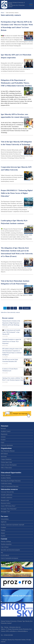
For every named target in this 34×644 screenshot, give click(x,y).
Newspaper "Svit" (5, 512)
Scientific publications (7, 495)
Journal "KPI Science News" (8, 506)
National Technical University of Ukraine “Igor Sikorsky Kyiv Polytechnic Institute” (16, 5)
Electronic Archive (6, 503)
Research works (5, 500)
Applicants (4, 522)
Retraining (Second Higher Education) (11, 481)
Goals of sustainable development (9, 558)
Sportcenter (4, 457)
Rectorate (3, 429)
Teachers (3, 536)
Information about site (15, 627)
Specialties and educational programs (10, 550)
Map (2, 627)
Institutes (3, 437)
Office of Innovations (6, 468)
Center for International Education (10, 486)
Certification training (6, 484)
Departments (4, 434)
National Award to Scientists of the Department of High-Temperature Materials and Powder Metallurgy (11, 323)
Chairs (3, 443)
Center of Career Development (9, 465)
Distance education (6, 475)
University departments (7, 445)
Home (2, 13)
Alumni (3, 533)
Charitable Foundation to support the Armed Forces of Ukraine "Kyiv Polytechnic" (12, 341)
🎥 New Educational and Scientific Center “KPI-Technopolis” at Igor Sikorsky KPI (11, 332)
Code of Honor (5, 547)
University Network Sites (7, 492)
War (2, 553)
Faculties (3, 440)
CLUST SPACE (5, 555)
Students (3, 530)
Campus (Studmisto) (6, 459)
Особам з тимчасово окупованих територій (12, 525)
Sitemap (6, 627)
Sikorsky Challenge (6, 541)
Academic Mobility (6, 478)
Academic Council (6, 431)
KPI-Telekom (4, 454)
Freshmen (3, 527)
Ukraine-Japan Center (6, 462)
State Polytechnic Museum (8, 451)
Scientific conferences (7, 498)
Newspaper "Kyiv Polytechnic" (9, 509)
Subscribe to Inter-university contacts (10, 312)
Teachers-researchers (6, 544)
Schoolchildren (5, 519)
